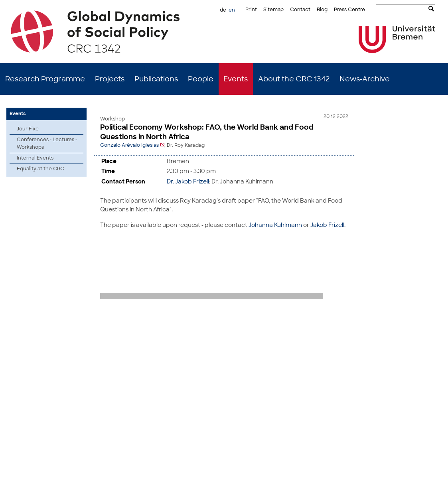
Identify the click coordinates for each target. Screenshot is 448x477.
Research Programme (45, 79)
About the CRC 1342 (294, 79)
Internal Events (35, 158)
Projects (110, 79)
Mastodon (105, 465)
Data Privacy (434, 465)
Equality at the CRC (40, 169)
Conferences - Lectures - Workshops (47, 143)
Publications (156, 79)
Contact (300, 10)
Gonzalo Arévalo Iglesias (129, 145)
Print (251, 10)
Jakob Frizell (327, 224)
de (223, 10)
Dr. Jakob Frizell (188, 180)
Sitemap (273, 10)
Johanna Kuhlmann (275, 224)
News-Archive (365, 79)
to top (435, 316)
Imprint (406, 465)
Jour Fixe (28, 129)
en (232, 10)
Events (236, 79)
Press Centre (349, 10)
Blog (322, 10)
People (201, 79)
